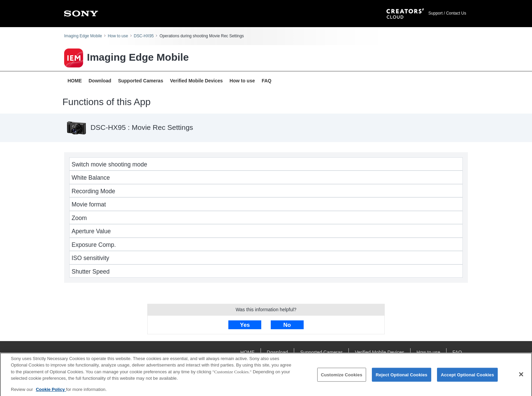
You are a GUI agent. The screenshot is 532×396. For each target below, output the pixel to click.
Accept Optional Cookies (467, 377)
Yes (245, 325)
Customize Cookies (342, 377)
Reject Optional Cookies (402, 377)
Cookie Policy (51, 392)
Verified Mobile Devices (196, 81)
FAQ (267, 81)
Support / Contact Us (447, 13)
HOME (75, 81)
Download (100, 81)
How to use (118, 36)
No (287, 325)
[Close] (521, 377)
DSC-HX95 (144, 36)
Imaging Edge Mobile (83, 36)
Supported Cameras (141, 81)
